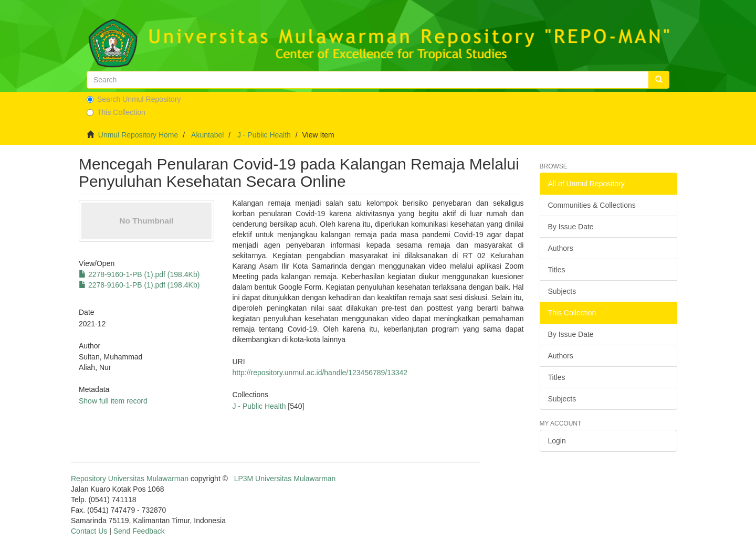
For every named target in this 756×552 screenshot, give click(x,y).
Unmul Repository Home (138, 135)
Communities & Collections (592, 205)
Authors (561, 248)
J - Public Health (264, 135)
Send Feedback (139, 531)
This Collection (116, 112)
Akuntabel (207, 135)
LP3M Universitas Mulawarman (285, 479)
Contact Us (89, 531)
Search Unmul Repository (134, 99)
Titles (557, 270)
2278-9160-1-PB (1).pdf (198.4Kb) (139, 274)
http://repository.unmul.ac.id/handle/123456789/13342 (320, 373)
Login (557, 441)
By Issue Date (571, 227)
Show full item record (113, 401)
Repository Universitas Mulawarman (130, 479)
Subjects (562, 291)
